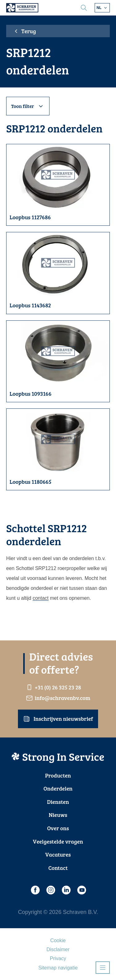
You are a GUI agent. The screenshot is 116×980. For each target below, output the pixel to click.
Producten (58, 775)
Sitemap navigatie (58, 968)
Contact (58, 868)
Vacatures (58, 854)
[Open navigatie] (103, 968)
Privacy (58, 958)
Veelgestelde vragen (58, 841)
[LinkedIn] (66, 890)
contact (41, 598)
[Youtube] (81, 890)
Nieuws (58, 815)
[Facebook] (35, 890)
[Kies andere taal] (102, 8)
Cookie (58, 940)
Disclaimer (58, 949)
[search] (84, 8)
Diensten (58, 802)
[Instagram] (50, 890)
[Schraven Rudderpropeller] (22, 8)
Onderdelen (58, 788)
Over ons (58, 828)
